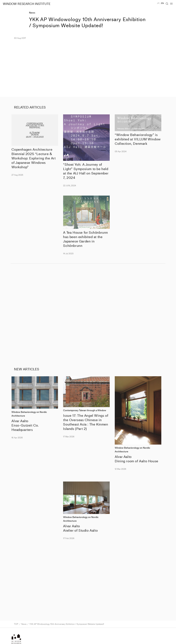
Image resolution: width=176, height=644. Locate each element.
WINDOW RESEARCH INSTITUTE (27, 4)
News (32, 13)
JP (158, 3)
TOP (16, 624)
